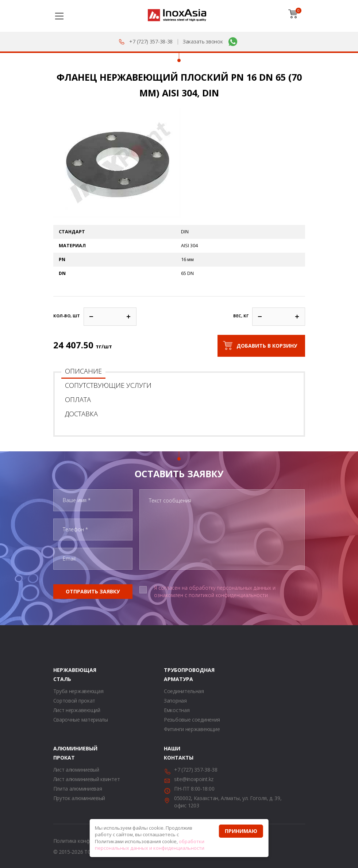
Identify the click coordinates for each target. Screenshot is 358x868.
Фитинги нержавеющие (192, 729)
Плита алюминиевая (78, 789)
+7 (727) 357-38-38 (151, 41)
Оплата (78, 399)
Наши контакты (173, 753)
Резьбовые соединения (192, 720)
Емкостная (177, 710)
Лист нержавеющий (77, 710)
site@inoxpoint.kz (194, 779)
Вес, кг (241, 316)
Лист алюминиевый (76, 770)
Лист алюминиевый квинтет (87, 779)
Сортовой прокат (74, 701)
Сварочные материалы (81, 720)
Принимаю (241, 831)
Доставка (81, 414)
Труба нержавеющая (78, 691)
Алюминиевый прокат (62, 753)
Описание (83, 371)
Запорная (175, 701)
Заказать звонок (203, 41)
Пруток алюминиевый (79, 798)
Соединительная (184, 691)
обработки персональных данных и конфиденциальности (150, 845)
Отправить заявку (93, 591)
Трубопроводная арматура (173, 674)
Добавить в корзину (267, 346)
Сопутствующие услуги (108, 385)
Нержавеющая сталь (62, 674)
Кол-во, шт (67, 316)
